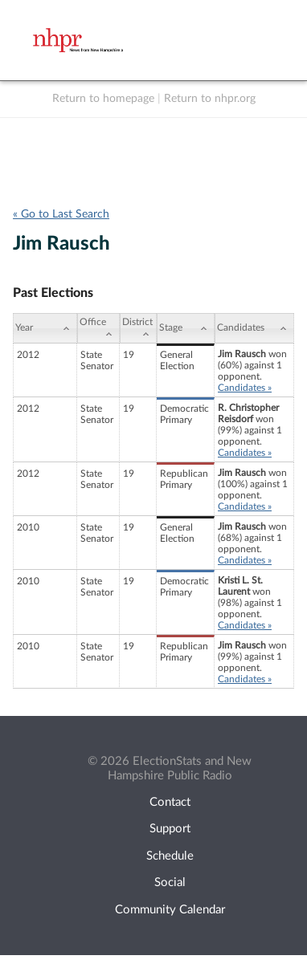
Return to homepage (103, 99)
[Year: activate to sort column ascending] (45, 328)
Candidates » (245, 388)
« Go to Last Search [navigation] (61, 214)
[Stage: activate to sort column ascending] (186, 328)
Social (170, 882)
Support (170, 829)
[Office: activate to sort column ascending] (98, 328)
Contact (170, 802)
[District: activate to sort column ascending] (138, 328)
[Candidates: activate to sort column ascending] (254, 328)
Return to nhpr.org (210, 99)
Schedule (170, 856)
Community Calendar (170, 910)
